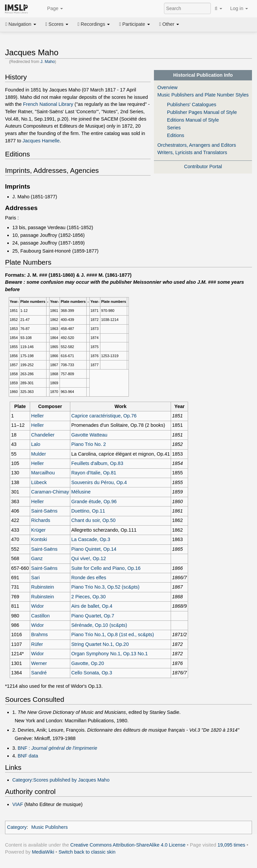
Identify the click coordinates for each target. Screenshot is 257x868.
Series (174, 128)
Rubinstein (42, 587)
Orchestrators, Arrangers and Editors (197, 145)
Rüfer (37, 644)
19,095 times (231, 845)
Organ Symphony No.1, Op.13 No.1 (110, 654)
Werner (39, 663)
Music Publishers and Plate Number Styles (203, 95)
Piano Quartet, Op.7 (93, 616)
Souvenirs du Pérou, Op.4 (99, 482)
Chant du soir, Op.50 (93, 520)
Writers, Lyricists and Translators (192, 152)
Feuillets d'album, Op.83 (97, 463)
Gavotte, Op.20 (88, 663)
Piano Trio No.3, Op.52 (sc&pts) (105, 587)
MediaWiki (43, 852)
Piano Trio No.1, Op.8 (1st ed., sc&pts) (113, 635)
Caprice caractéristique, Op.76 (104, 416)
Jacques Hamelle (41, 141)
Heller (37, 416)
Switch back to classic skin (87, 852)
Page (52, 9)
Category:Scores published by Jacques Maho (61, 780)
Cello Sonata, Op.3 (92, 673)
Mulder (38, 454)
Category (17, 827)
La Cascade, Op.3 (91, 539)
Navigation (21, 24)
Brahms (39, 635)
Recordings (94, 24)
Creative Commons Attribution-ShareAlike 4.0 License (128, 845)
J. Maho (48, 62)
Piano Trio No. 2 (89, 444)
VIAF (18, 804)
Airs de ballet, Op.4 (92, 606)
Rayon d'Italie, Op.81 (94, 473)
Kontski (39, 539)
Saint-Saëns (44, 511)
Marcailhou (43, 473)
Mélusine (81, 492)
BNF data (28, 756)
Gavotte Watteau (89, 435)
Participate (135, 24)
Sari (35, 578)
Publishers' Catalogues (192, 105)
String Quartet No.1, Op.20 (100, 644)
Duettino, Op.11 (88, 511)
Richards (41, 520)
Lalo (36, 444)
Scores (57, 24)
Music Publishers (49, 827)
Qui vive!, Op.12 (89, 558)
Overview (167, 87)
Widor (37, 606)
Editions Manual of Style (193, 120)
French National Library (48, 104)
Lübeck (39, 482)
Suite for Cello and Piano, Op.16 (106, 568)
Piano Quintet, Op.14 (94, 549)
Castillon (40, 616)
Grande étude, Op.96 (94, 502)
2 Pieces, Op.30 (89, 597)
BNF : (58, 748)
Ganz (37, 558)
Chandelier (43, 435)
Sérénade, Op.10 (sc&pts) (99, 625)
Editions (176, 135)
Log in (239, 8)
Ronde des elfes (89, 578)
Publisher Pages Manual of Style (202, 112)
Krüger (38, 530)
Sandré (39, 673)
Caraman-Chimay (50, 492)
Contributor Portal (203, 166)
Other (169, 24)
